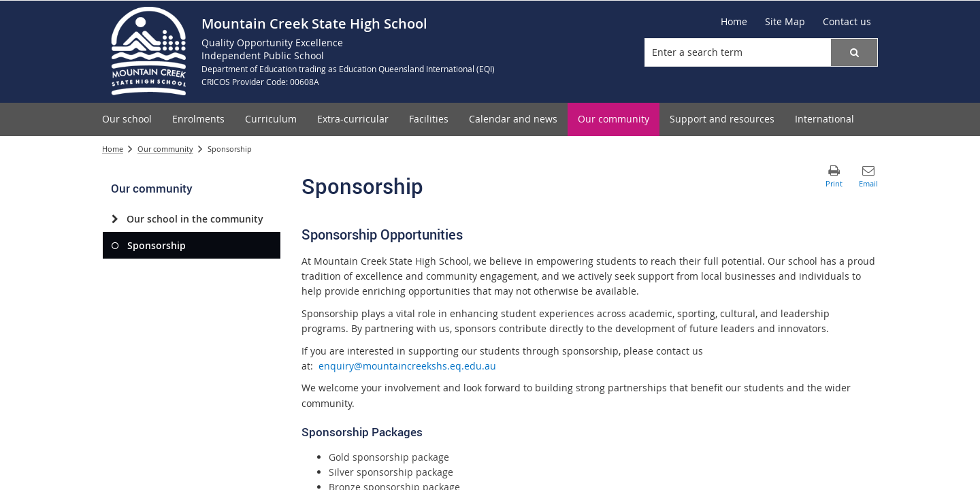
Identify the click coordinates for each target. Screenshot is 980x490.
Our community (165, 149)
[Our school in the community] (115, 219)
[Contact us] (847, 22)
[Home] (734, 22)
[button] (854, 52)
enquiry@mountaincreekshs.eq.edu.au (407, 366)
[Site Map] (785, 22)
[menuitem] (127, 119)
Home (113, 149)
